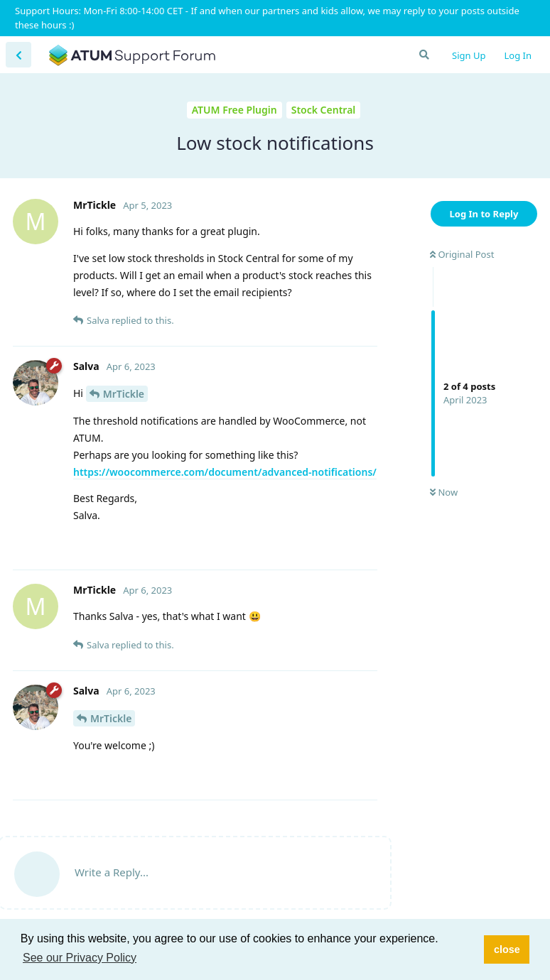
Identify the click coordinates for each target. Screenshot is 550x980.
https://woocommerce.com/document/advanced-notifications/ (225, 472)
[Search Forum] (424, 55)
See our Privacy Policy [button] (80, 958)
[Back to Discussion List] (18, 55)
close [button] (507, 949)
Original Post (462, 254)
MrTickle (124, 394)
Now (444, 492)
